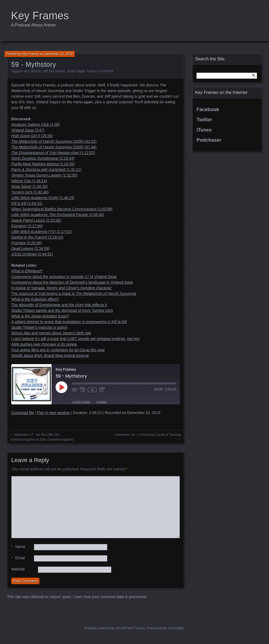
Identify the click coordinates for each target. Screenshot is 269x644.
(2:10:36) (36, 220)
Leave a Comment (100, 71)
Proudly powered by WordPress (109, 628)
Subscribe (81, 402)
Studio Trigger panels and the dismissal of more (62, 310)
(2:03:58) (62, 209)
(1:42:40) (30, 192)
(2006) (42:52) (54, 141)
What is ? (27, 271)
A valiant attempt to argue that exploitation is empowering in (69, 322)
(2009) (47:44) (54, 147)
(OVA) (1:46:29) (43, 198)
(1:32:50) (44, 175)
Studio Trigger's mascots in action (39, 327)
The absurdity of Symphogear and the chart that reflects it (59, 305)
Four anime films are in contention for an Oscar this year (58, 350)
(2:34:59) (30, 248)
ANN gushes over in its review (44, 344)
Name (18, 547)
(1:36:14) (29, 181)
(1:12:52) (53, 153)
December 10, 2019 (58, 54)
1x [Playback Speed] (92, 390)
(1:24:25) (43, 164)
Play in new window (53, 413)
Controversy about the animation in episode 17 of (64, 277)
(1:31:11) (46, 170)
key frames (57, 71)
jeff (45, 71)
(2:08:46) (58, 215)
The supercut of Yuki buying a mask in (74, 294)
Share (101, 402)
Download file (23, 413)
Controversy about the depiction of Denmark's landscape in (72, 282)
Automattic (176, 628)
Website (18, 569)
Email (18, 558)
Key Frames (40, 16)
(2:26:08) (27, 243)
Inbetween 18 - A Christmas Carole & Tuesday (148, 435)
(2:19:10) (37, 237)
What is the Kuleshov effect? (35, 299)
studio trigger (76, 71)
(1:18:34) (43, 158)
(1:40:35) (29, 186)
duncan (36, 71)
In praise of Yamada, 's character (61, 288)
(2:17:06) (27, 226)
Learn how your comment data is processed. (110, 597)
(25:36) (32, 136)
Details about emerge (50, 356)
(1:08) (36, 125)
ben (26, 71)
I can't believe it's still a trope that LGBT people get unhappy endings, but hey (75, 339)
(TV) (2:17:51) (41, 232)
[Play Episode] (61, 387)
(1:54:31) (27, 203)
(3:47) (28, 130)
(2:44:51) (32, 254)
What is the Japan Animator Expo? (40, 316)
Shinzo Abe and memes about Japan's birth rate (51, 333)
